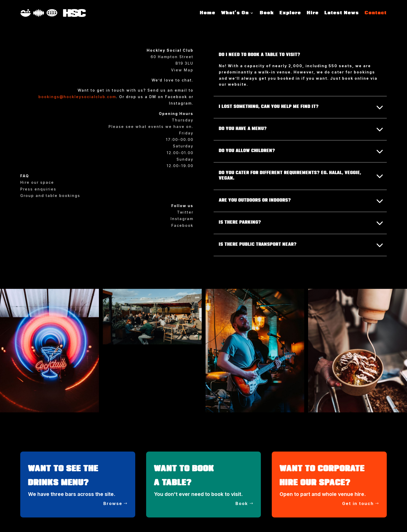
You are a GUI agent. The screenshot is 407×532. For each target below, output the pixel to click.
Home (208, 13)
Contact (376, 13)
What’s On (235, 13)
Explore (290, 13)
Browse (113, 503)
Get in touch (358, 503)
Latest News (342, 13)
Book (267, 13)
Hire (313, 13)
